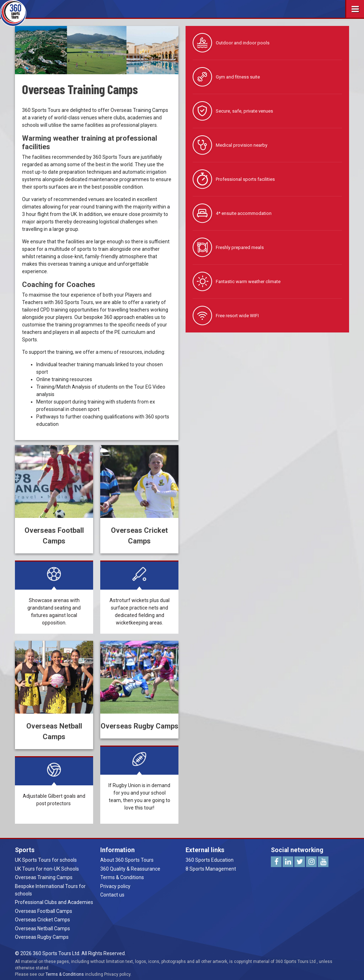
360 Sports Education (210, 860)
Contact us (112, 895)
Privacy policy (115, 886)
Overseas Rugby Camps (42, 937)
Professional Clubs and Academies (54, 902)
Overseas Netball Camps (42, 928)
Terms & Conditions (122, 877)
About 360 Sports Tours (127, 860)
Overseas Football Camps (44, 911)
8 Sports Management (211, 869)
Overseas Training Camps (44, 877)
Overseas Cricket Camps (42, 920)
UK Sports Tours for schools (46, 860)
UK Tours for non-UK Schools (47, 869)
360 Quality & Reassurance (130, 869)
